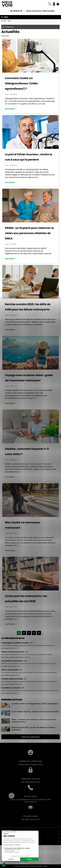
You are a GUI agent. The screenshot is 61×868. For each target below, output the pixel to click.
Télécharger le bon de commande (16, 861)
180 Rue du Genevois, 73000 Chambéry (40, 11)
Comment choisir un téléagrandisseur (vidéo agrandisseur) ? (21, 83)
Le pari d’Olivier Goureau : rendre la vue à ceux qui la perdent (30, 713)
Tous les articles (30, 737)
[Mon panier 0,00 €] (58, 4)
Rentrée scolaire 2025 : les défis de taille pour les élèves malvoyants (28, 729)
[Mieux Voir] (7, 4)
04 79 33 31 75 (16, 11)
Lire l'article (11, 109)
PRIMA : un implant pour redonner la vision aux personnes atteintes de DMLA (29, 233)
